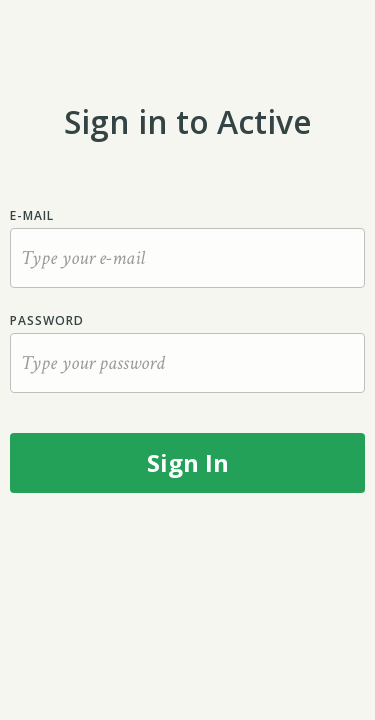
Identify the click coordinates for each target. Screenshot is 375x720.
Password (47, 320)
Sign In (188, 462)
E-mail (32, 215)
